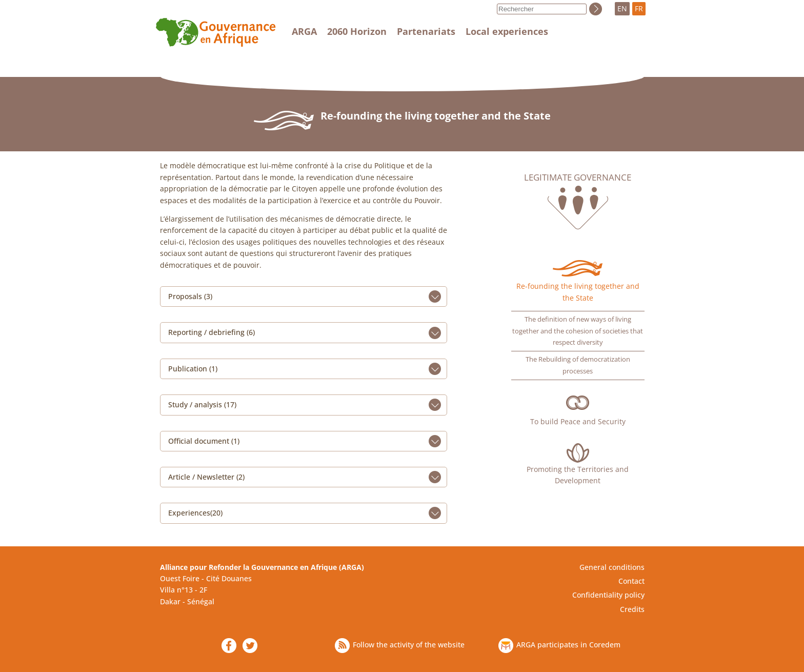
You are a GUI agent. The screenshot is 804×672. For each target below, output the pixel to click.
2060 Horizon (357, 31)
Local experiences (507, 31)
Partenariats (426, 31)
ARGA (304, 31)
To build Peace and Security (578, 421)
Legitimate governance (578, 177)
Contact (631, 581)
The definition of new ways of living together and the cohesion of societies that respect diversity (578, 331)
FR (639, 8)
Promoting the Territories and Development (578, 475)
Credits (632, 609)
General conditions (612, 567)
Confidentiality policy (608, 595)
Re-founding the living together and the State (578, 292)
